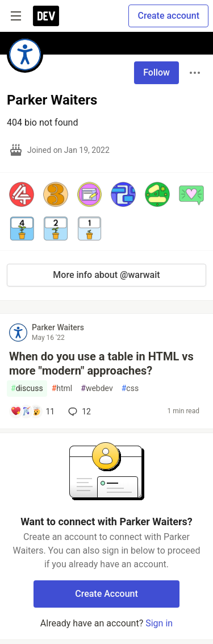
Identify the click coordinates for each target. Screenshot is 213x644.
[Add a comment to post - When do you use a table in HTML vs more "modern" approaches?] (32, 412)
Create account (168, 16)
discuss (27, 389)
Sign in (159, 623)
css (130, 389)
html (62, 389)
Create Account (106, 594)
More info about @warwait (106, 275)
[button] (22, 194)
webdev (97, 389)
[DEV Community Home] (46, 16)
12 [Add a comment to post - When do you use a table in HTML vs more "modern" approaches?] (78, 412)
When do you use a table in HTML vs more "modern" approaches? (101, 363)
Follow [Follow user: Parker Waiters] (156, 72)
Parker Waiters (58, 327)
